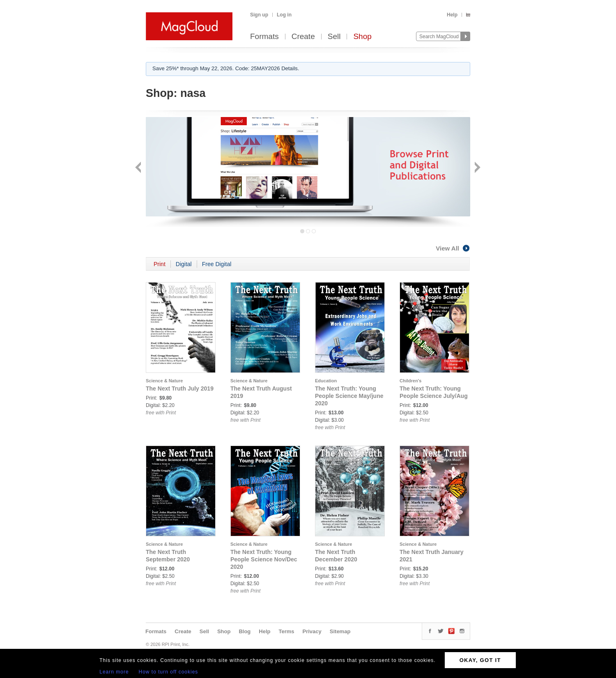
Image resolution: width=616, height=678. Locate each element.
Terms (286, 631)
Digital (184, 264)
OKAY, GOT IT (480, 660)
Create (303, 37)
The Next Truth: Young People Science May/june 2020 (349, 396)
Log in (284, 15)
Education (326, 381)
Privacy (312, 631)
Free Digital (217, 264)
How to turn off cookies (169, 672)
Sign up (259, 15)
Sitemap (340, 631)
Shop (362, 37)
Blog (245, 631)
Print (160, 264)
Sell (334, 37)
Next (477, 168)
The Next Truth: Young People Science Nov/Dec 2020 (264, 559)
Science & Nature (164, 381)
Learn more (114, 672)
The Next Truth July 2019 (180, 388)
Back (139, 168)
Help (452, 15)
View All (453, 248)
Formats (264, 37)
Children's (410, 381)
